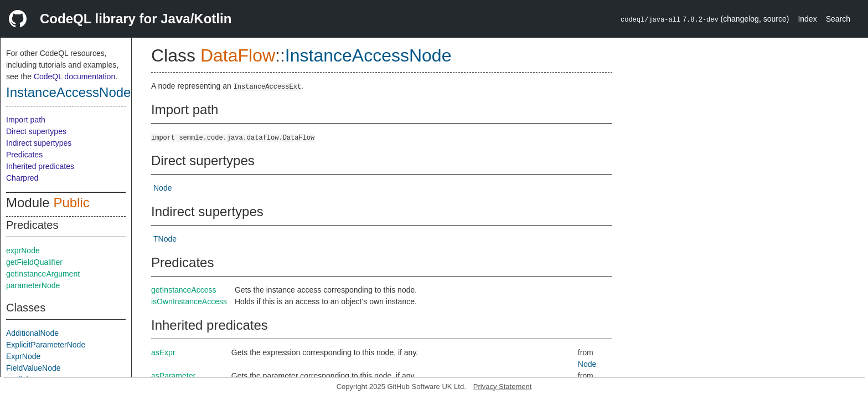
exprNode (23, 250)
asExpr (163, 352)
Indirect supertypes (39, 143)
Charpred (22, 178)
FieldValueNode (33, 368)
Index (807, 19)
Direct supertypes (36, 131)
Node (162, 188)
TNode (165, 239)
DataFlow (238, 55)
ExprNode (23, 356)
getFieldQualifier (34, 262)
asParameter (173, 376)
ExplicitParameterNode (46, 345)
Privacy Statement (503, 387)
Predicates (24, 155)
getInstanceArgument (43, 274)
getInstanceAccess (184, 290)
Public (71, 203)
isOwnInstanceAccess (189, 301)
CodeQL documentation (74, 76)
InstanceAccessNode (68, 92)
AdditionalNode (32, 333)
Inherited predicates (40, 166)
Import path (26, 120)
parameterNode (33, 285)
